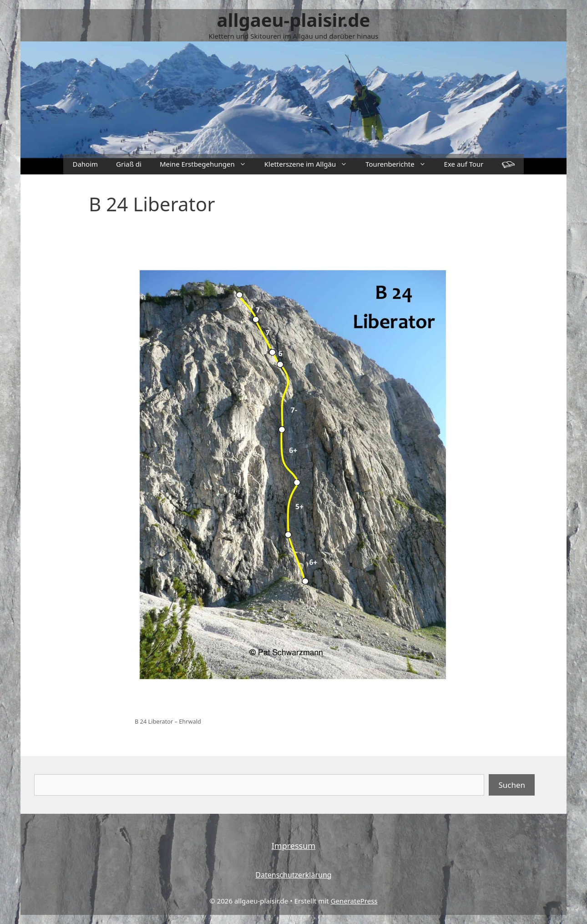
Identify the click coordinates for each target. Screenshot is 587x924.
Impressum (293, 846)
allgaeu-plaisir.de (294, 20)
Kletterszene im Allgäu (310, 164)
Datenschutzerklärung (293, 875)
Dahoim (85, 164)
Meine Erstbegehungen (207, 164)
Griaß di (129, 164)
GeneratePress (354, 901)
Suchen (512, 785)
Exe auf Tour (464, 164)
